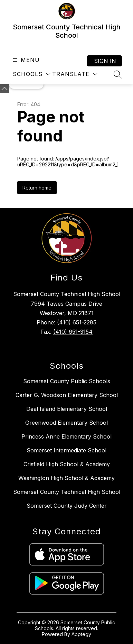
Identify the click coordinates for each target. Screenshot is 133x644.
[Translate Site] (75, 74)
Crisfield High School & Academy (67, 464)
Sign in (105, 61)
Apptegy (81, 634)
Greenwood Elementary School (66, 423)
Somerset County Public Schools (67, 381)
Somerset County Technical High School (67, 492)
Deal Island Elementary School (67, 409)
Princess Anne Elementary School (66, 436)
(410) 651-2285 (77, 322)
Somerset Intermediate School (66, 450)
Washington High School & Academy (66, 478)
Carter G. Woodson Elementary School (67, 395)
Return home (37, 188)
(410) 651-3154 (73, 332)
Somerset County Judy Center (67, 506)
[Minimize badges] (4, 89)
